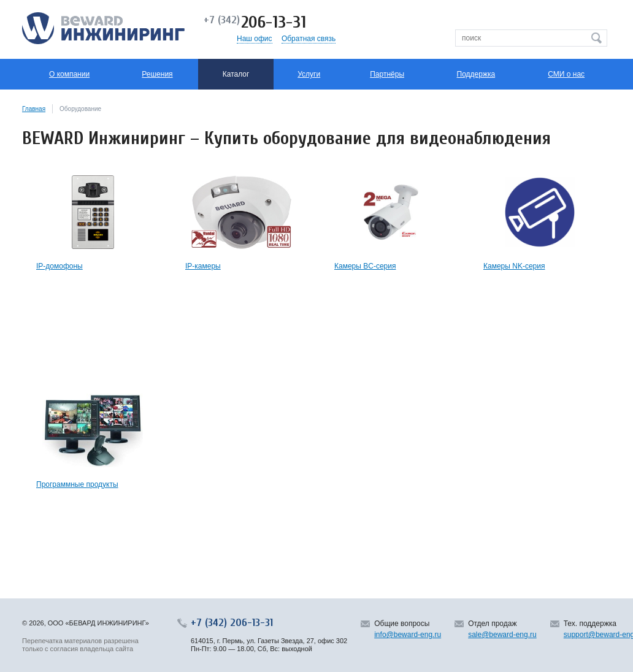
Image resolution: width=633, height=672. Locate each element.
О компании (69, 74)
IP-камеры (203, 266)
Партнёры (387, 74)
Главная (34, 109)
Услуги (309, 74)
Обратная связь (309, 39)
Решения (157, 74)
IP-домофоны (59, 266)
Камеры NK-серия (514, 266)
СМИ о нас (566, 74)
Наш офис (255, 39)
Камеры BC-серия (365, 266)
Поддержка (476, 74)
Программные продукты (77, 484)
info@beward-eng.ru (408, 635)
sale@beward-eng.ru (502, 635)
